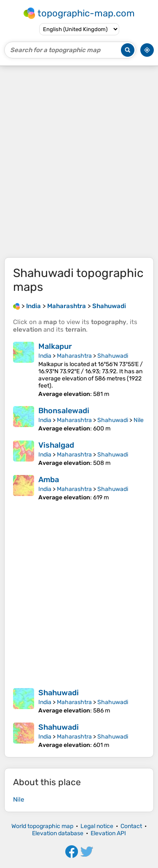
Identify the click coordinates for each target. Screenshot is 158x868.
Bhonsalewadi (64, 411)
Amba (49, 480)
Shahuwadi (113, 356)
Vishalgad (56, 445)
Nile (139, 420)
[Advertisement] (79, 162)
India (45, 356)
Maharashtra (74, 356)
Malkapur (55, 346)
